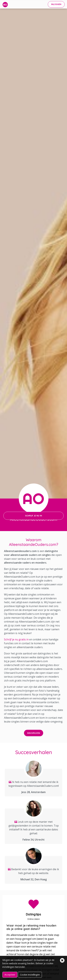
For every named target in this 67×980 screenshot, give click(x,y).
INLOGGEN (56, 4)
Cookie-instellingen (30, 975)
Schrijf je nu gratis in (16, 639)
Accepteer (10, 975)
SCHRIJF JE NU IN (33, 516)
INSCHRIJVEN (34, 733)
